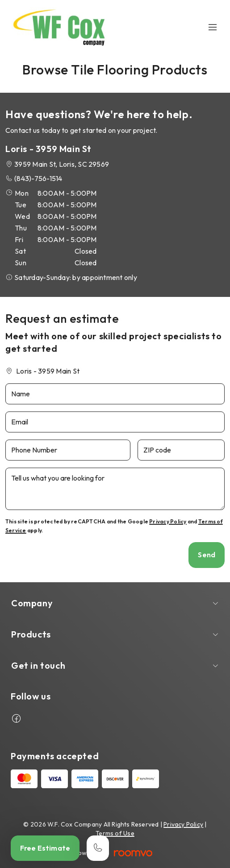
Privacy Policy (168, 521)
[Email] (115, 422)
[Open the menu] (213, 27)
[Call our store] (98, 848)
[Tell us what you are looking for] (115, 489)
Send (207, 555)
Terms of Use (115, 833)
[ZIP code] (181, 450)
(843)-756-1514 (38, 178)
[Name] (115, 394)
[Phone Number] (68, 450)
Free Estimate (45, 848)
